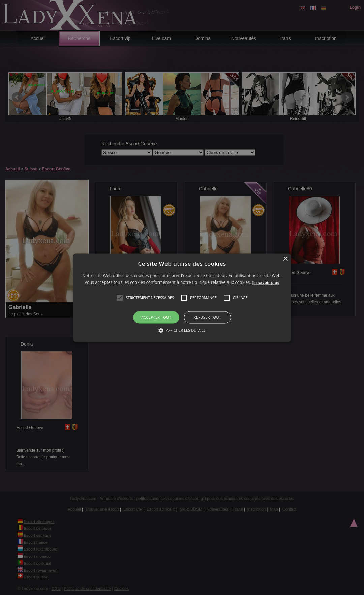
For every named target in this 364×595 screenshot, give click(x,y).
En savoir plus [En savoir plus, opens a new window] (266, 282)
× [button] (285, 259)
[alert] (182, 297)
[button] (120, 298)
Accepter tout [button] (156, 317)
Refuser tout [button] (208, 317)
